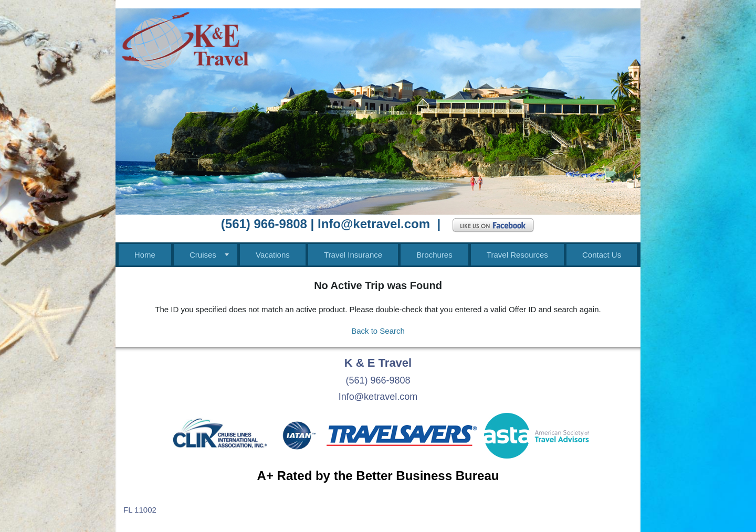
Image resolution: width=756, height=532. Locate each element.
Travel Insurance (353, 255)
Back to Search (378, 331)
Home (145, 255)
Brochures (434, 255)
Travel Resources (517, 255)
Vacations (273, 255)
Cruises (203, 255)
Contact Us (602, 255)
